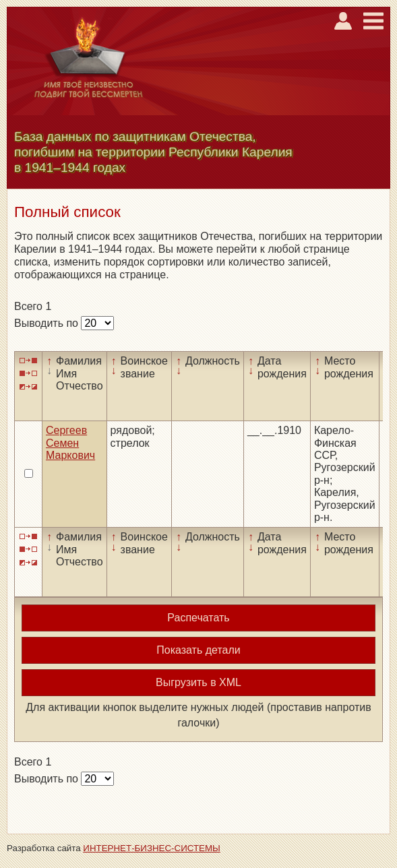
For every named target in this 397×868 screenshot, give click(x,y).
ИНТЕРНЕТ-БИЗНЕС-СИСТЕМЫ (152, 848)
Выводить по (48, 323)
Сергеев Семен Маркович (70, 443)
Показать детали (198, 650)
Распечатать (198, 618)
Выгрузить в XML (198, 682)
